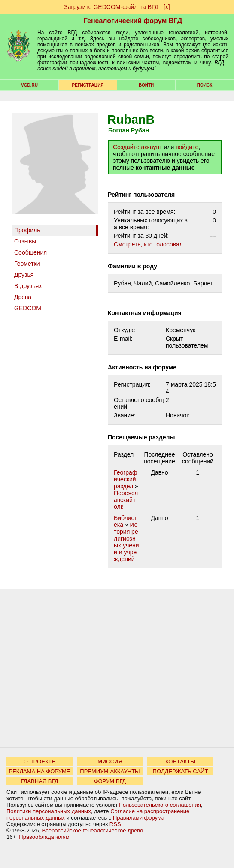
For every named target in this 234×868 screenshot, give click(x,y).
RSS (115, 824)
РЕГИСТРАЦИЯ (88, 85)
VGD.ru (29, 85)
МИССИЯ (110, 761)
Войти (146, 85)
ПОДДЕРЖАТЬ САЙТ (181, 771)
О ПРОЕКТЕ (40, 761)
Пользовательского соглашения (160, 805)
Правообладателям (44, 837)
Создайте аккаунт (138, 147)
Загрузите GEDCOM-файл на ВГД (111, 7)
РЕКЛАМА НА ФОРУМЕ (39, 771)
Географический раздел (125, 479)
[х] (167, 7)
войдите (187, 147)
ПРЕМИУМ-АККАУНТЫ (110, 771)
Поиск (205, 85)
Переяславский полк (126, 500)
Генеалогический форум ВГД (133, 21)
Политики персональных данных (49, 811)
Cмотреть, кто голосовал (148, 244)
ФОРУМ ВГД (110, 781)
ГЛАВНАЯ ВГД (40, 781)
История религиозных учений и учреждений (126, 542)
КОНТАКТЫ (180, 761)
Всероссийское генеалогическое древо (93, 830)
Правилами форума (139, 818)
